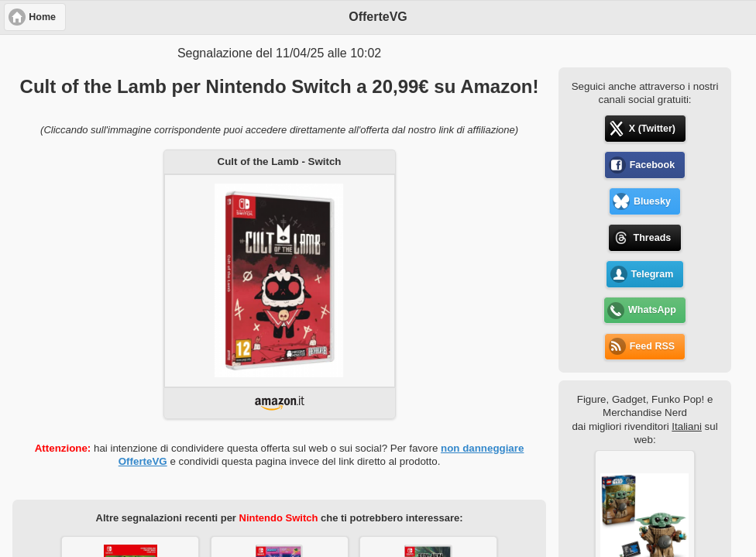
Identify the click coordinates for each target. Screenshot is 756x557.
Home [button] (42, 17)
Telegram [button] (653, 274)
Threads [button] (653, 238)
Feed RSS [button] (652, 346)
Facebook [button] (652, 165)
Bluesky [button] (652, 201)
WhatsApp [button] (652, 310)
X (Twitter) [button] (652, 129)
